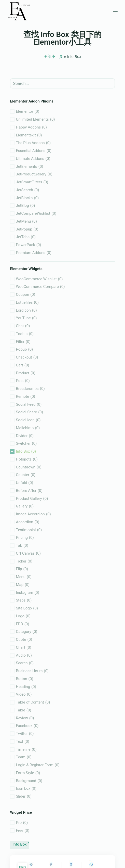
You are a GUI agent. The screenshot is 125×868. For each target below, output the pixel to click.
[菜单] (115, 11)
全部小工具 (53, 56)
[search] (62, 83)
